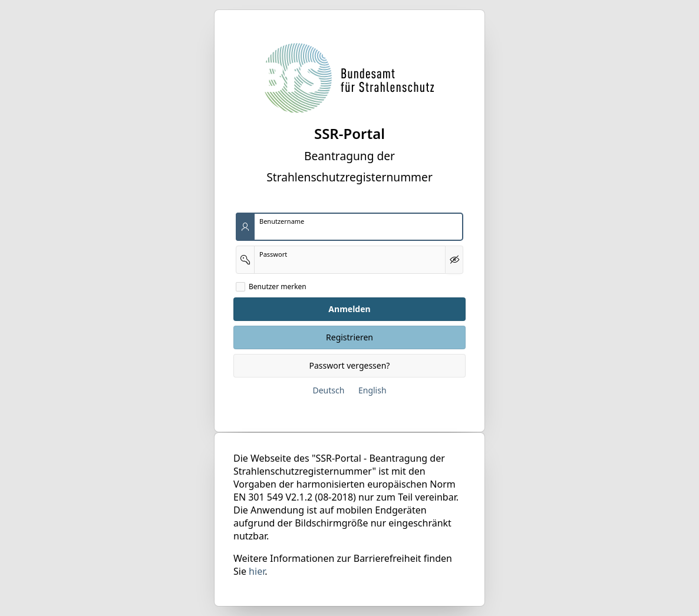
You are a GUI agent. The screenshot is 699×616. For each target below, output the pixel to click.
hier (257, 571)
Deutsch (328, 390)
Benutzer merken (278, 287)
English (372, 390)
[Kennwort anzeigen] (454, 260)
